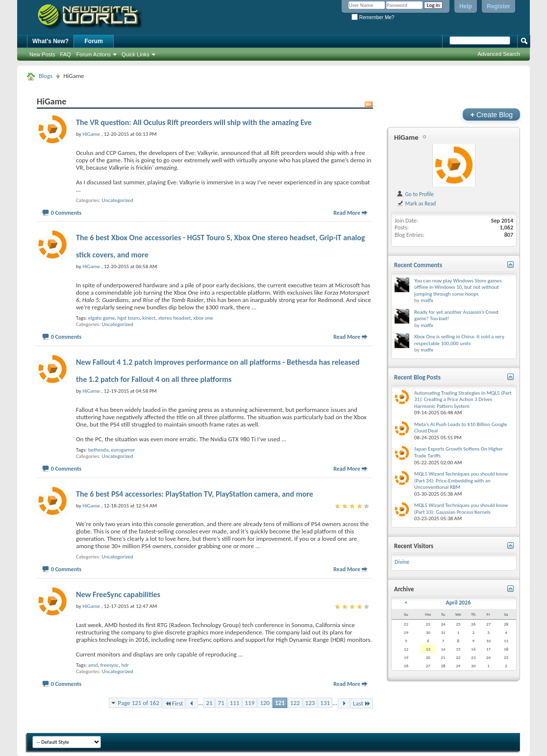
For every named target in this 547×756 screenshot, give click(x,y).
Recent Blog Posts (417, 377)
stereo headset (174, 318)
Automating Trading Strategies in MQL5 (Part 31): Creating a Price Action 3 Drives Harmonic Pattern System (463, 400)
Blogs (46, 76)
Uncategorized (118, 200)
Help (466, 6)
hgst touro (128, 318)
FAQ (66, 54)
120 (265, 703)
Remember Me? (373, 17)
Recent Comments (418, 265)
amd (93, 665)
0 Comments (66, 213)
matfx (427, 300)
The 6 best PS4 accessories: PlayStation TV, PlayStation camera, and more (195, 494)
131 (325, 703)
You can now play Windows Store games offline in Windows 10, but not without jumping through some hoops (458, 287)
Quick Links (136, 54)
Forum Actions (94, 54)
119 (249, 703)
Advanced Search (499, 54)
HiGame (406, 137)
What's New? (50, 41)
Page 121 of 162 (139, 703)
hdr (125, 665)
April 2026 (458, 603)
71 (221, 703)
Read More (347, 213)
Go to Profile (415, 194)
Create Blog (491, 114)
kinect (149, 318)
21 (209, 703)
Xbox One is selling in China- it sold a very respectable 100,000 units (459, 340)
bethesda (98, 450)
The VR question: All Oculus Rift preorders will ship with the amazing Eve (194, 122)
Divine (402, 562)
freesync (110, 665)
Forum (94, 41)
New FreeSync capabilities (118, 594)
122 (295, 703)
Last (362, 703)
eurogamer (123, 450)
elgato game (102, 318)
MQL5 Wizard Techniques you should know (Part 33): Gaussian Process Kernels (461, 509)
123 (310, 703)
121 (280, 703)
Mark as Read (416, 203)
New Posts (42, 54)
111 (235, 703)
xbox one (203, 318)
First (174, 703)
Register (498, 6)
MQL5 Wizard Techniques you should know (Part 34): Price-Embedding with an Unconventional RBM (461, 480)
